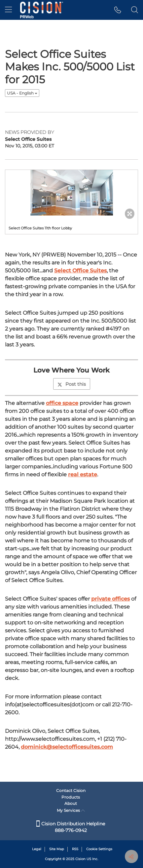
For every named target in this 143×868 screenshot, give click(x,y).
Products (71, 797)
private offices (110, 599)
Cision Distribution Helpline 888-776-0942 (71, 827)
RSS (75, 849)
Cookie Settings (99, 849)
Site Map (57, 849)
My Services (71, 810)
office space (62, 403)
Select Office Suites (80, 271)
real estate (83, 474)
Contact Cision (71, 790)
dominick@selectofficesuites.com (67, 747)
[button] (118, 10)
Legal (37, 849)
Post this (72, 384)
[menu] (8, 10)
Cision (80, 859)
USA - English (22, 93)
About (71, 803)
